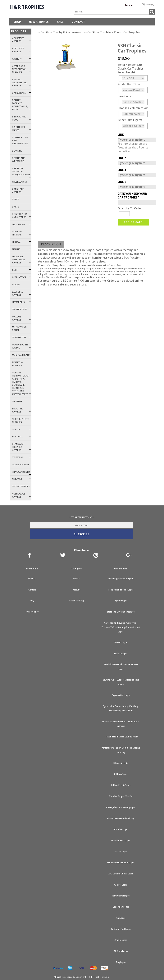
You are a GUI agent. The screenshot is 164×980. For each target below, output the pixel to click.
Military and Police (19, 329)
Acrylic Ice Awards (21, 50)
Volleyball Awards (21, 495)
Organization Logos (121, 695)
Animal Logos (121, 940)
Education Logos (121, 830)
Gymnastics (21, 277)
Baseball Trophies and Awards (21, 83)
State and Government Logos (121, 612)
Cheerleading (20, 182)
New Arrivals (39, 22)
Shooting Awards (21, 410)
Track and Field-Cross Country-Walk (121, 737)
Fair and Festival (21, 233)
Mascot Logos (121, 852)
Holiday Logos (121, 654)
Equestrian (21, 224)
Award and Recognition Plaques (21, 69)
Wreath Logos (121, 643)
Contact (78, 22)
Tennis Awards (21, 465)
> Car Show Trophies (98, 32)
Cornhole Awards (18, 191)
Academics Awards (21, 40)
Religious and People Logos (121, 590)
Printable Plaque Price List (121, 796)
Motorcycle (21, 337)
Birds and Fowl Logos (121, 929)
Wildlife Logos (121, 885)
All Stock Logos (121, 951)
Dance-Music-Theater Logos (121, 863)
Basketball (21, 93)
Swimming (21, 457)
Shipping (17, 401)
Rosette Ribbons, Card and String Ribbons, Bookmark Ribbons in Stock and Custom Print (21, 383)
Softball (21, 437)
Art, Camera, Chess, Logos (121, 874)
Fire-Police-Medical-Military (121, 819)
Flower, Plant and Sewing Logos (121, 807)
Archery (21, 59)
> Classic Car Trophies (126, 32)
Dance (16, 199)
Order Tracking (76, 601)
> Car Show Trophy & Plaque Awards (61, 32)
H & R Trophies (27, 7)
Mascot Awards (21, 318)
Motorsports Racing (21, 346)
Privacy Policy (32, 612)
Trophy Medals (21, 488)
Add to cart (133, 222)
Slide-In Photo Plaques (21, 421)
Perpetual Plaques (18, 364)
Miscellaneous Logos (121, 841)
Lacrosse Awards (21, 293)
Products (19, 31)
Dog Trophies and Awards (21, 216)
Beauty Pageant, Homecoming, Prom (21, 105)
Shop (17, 22)
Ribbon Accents (121, 763)
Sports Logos (121, 601)
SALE (60, 22)
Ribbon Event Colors (121, 785)
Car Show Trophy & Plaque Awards (21, 173)
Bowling (17, 151)
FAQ (32, 601)
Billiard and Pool (21, 118)
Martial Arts (21, 309)
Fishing (21, 249)
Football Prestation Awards (21, 260)
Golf (21, 270)
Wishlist (77, 579)
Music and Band (21, 355)
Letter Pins (21, 302)
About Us (32, 579)
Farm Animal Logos (121, 896)
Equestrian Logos (121, 907)
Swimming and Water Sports (121, 579)
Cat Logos (121, 918)
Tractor (21, 479)
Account (129, 5)
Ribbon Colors (121, 774)
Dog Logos (121, 962)
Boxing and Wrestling (19, 160)
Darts (16, 207)
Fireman (21, 242)
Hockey (16, 285)
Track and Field (21, 473)
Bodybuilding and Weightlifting (20, 140)
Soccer (21, 429)
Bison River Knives (21, 129)
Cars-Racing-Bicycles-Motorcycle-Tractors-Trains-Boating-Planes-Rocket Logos (121, 627)
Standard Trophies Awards (21, 447)
